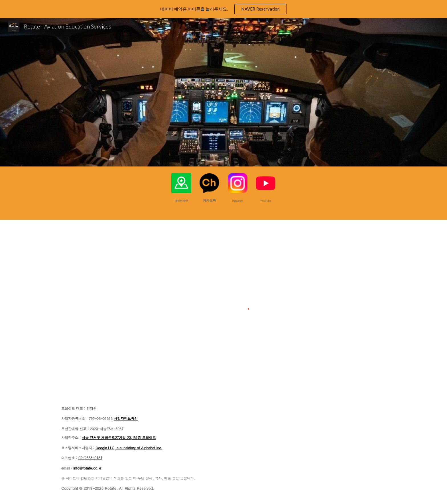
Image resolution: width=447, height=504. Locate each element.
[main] (181, 200)
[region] (223, 9)
